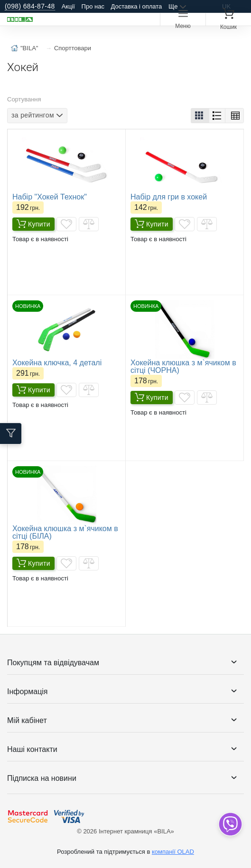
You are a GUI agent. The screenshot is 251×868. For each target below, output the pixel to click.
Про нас (93, 6)
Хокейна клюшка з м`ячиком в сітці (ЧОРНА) (183, 366)
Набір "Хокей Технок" (50, 197)
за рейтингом (33, 115)
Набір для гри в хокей (169, 197)
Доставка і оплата (137, 6)
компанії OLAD (173, 852)
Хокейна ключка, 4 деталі (57, 363)
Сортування (24, 99)
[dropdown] (230, 824)
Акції (68, 6)
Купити (33, 224)
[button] (200, 116)
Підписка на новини (42, 778)
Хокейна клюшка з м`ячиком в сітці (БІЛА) (65, 532)
